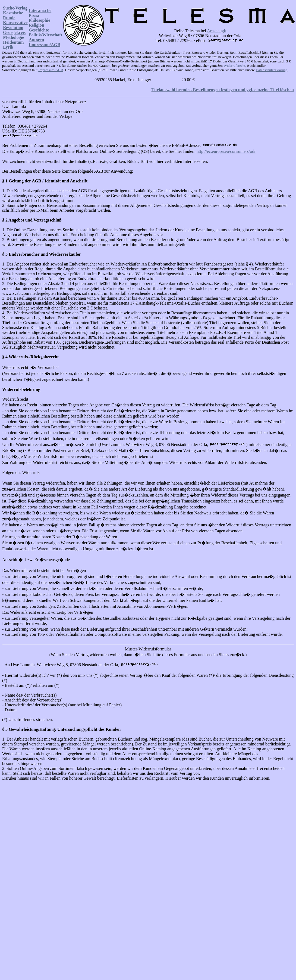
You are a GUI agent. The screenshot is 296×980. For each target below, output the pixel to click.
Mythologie (13, 37)
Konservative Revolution (15, 25)
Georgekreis (14, 32)
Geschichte (39, 30)
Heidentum (13, 42)
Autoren (37, 40)
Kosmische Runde (13, 15)
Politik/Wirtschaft (45, 35)
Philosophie (40, 20)
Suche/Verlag (15, 8)
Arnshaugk (216, 31)
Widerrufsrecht (234, 66)
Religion (37, 25)
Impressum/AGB (45, 45)
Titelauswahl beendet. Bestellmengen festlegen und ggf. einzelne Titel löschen (223, 90)
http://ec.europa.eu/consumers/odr (226, 151)
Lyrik (8, 47)
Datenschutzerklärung (272, 70)
